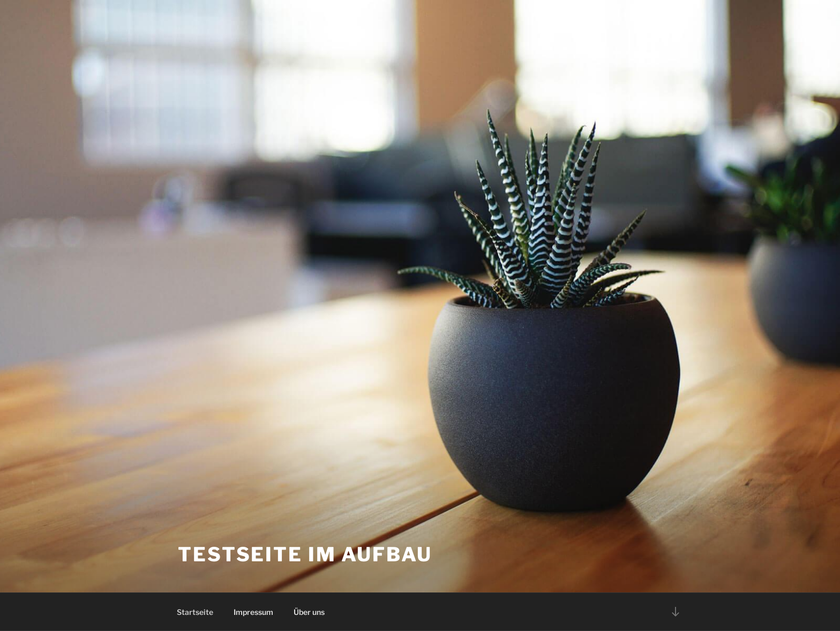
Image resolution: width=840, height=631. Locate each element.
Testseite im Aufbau (305, 554)
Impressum (253, 612)
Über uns (309, 612)
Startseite (195, 612)
